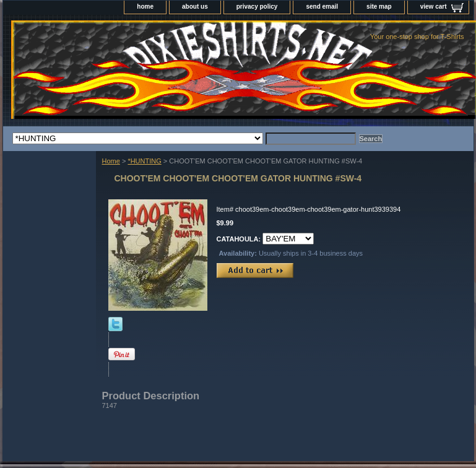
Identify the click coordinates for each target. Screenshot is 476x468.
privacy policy (257, 6)
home (145, 6)
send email (322, 6)
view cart (434, 6)
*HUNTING (144, 161)
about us (195, 6)
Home (111, 161)
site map (379, 6)
